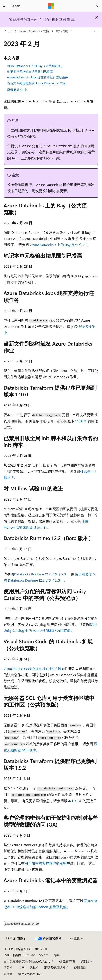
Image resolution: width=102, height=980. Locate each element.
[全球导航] (4, 6)
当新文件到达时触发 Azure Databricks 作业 (36, 83)
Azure (8, 31)
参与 (21, 967)
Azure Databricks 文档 (34, 31)
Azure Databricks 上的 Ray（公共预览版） (35, 66)
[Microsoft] (51, 6)
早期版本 (86, 961)
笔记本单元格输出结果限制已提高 (30, 71)
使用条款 (80, 967)
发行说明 (62, 31)
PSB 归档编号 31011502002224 (24, 955)
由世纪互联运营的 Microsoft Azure (27, 961)
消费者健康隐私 (55, 967)
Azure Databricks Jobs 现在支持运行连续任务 (38, 77)
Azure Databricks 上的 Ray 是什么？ (58, 245)
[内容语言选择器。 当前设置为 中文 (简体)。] (16, 939)
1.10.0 (79, 421)
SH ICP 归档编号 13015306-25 (24, 949)
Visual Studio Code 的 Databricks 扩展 (32, 669)
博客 (7, 967)
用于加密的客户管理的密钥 (46, 863)
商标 (7, 974)
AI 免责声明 (67, 961)
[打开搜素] (98, 6)
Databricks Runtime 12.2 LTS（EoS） (42, 574)
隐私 (57, 955)
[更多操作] (95, 31)
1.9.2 (75, 801)
